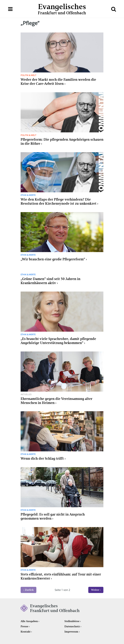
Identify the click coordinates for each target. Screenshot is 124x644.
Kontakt (26, 632)
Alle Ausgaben (29, 621)
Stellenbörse (72, 621)
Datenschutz (72, 626)
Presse (24, 626)
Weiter (95, 590)
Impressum (71, 632)
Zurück (29, 590)
